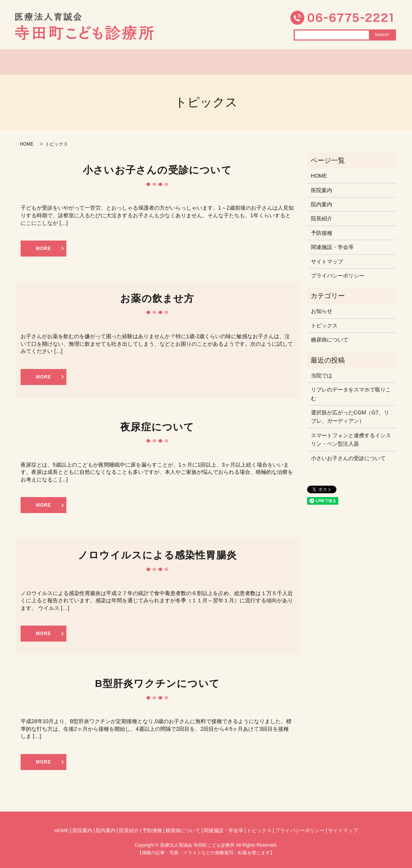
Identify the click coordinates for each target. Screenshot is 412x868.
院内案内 (167, 62)
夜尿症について (157, 427)
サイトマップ (327, 262)
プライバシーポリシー (338, 276)
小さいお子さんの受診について (157, 170)
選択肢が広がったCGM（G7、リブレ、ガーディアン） (350, 417)
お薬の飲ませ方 (157, 298)
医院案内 (122, 62)
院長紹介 (212, 62)
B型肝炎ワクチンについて (157, 683)
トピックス (261, 62)
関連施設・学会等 (332, 247)
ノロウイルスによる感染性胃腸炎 (157, 555)
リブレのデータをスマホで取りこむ (351, 394)
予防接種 (322, 233)
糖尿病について (319, 62)
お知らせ (322, 311)
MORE (43, 249)
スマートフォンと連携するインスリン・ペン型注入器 (351, 440)
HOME (80, 62)
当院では (322, 375)
